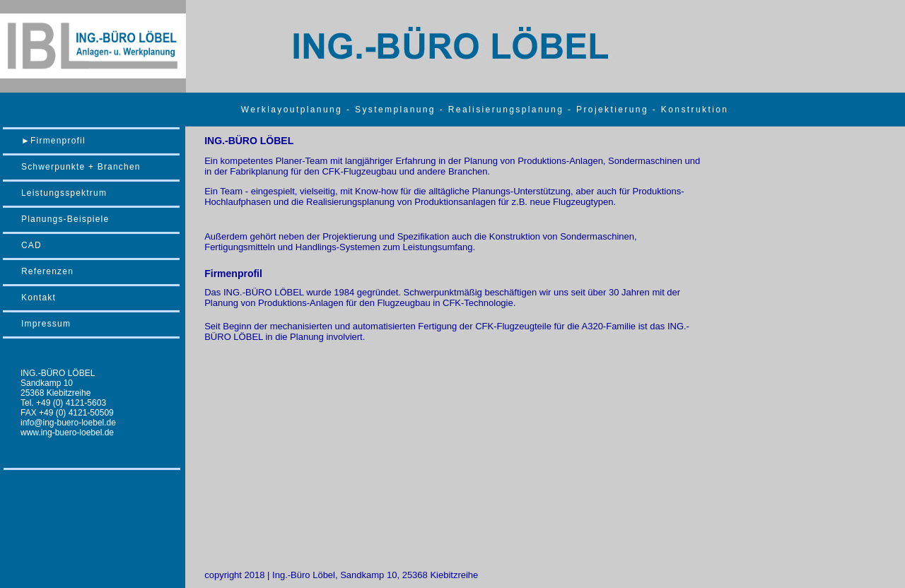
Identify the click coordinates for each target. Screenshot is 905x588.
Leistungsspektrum (64, 193)
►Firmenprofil (53, 141)
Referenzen (47, 271)
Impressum (46, 324)
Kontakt (39, 298)
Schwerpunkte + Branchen (81, 167)
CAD (31, 245)
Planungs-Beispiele (65, 219)
